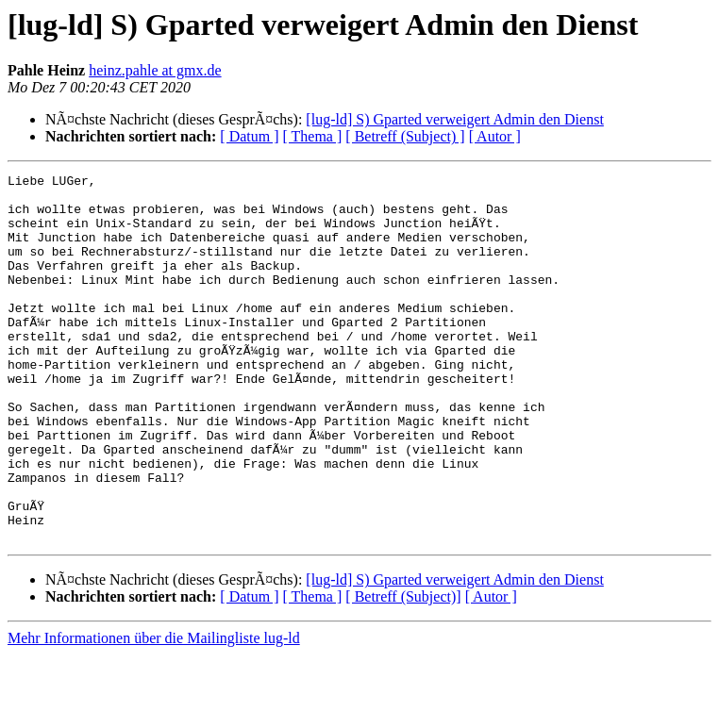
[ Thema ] (313, 136)
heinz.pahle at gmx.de (155, 70)
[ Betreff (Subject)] (403, 670)
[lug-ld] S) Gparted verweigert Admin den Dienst (454, 119)
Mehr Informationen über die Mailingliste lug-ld (154, 711)
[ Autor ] (495, 136)
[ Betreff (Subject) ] (405, 136)
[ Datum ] (249, 136)
